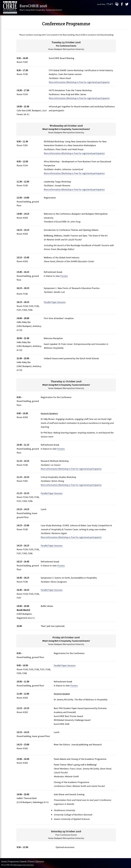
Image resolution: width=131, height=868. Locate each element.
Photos (31, 861)
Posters (64, 276)
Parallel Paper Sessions (55, 302)
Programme (13, 861)
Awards (23, 861)
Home (4, 861)
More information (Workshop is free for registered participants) (79, 82)
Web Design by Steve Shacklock (24, 865)
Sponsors (40, 861)
